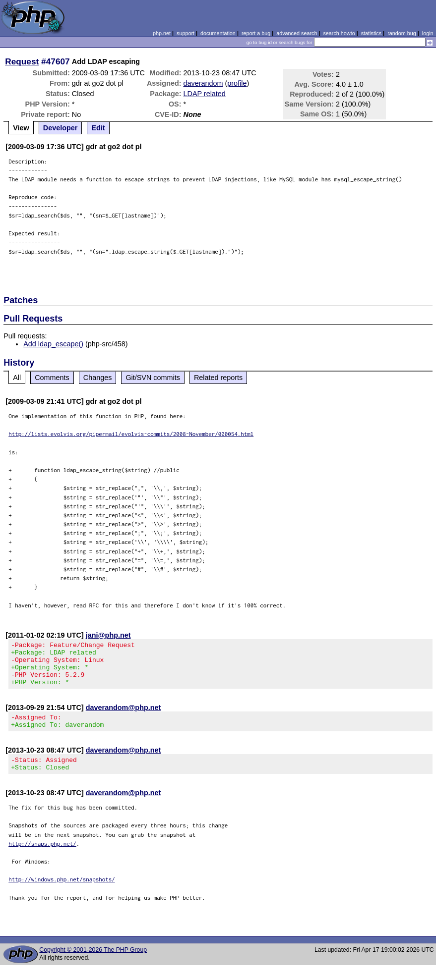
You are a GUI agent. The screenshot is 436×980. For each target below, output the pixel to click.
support (186, 33)
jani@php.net (108, 635)
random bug (402, 33)
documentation (218, 33)
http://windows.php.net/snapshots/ (62, 894)
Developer (61, 128)
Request (22, 61)
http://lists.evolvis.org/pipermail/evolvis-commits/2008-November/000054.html (131, 434)
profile (237, 83)
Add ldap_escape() (53, 344)
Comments (52, 378)
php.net (162, 33)
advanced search (297, 33)
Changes (98, 378)
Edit (98, 128)
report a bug (256, 33)
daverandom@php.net (124, 716)
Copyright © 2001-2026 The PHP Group (93, 965)
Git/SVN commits (153, 378)
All (17, 378)
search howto (339, 33)
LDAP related (205, 94)
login (428, 33)
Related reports (218, 378)
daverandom (203, 83)
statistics (371, 33)
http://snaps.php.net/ (42, 858)
